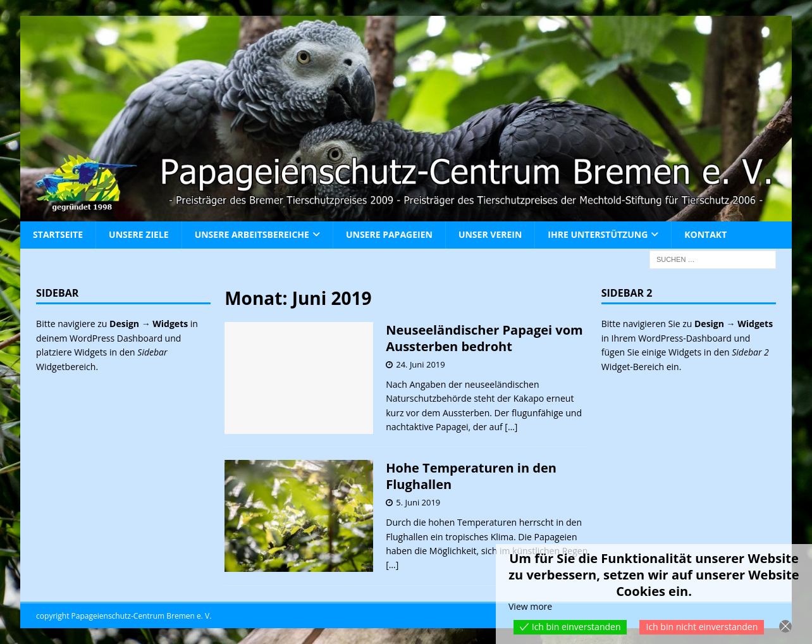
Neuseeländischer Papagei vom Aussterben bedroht (484, 338)
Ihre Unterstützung (598, 234)
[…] (511, 427)
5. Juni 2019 (418, 502)
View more (530, 606)
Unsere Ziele (139, 234)
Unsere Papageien (389, 234)
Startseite (58, 234)
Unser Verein (490, 234)
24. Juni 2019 (421, 364)
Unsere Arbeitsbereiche (252, 234)
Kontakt (705, 234)
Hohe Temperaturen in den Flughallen (471, 476)
